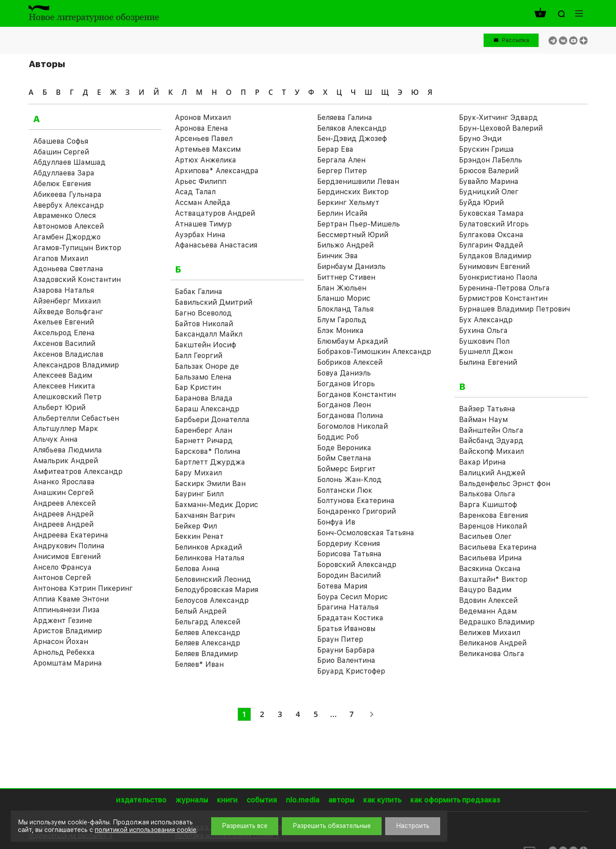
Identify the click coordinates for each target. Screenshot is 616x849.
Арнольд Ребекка (64, 652)
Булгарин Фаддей (491, 245)
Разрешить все (245, 826)
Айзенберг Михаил (67, 301)
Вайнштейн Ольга (491, 430)
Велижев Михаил (490, 633)
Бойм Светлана (344, 458)
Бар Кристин (198, 387)
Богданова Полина (350, 416)
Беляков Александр (352, 128)
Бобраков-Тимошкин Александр (374, 352)
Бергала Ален (341, 160)
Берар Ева (335, 149)
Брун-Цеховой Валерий (501, 128)
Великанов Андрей (493, 643)
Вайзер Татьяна (487, 409)
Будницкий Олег (489, 192)
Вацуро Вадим (485, 590)
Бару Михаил (198, 473)
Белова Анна (197, 569)
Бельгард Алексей (208, 622)
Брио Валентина (346, 660)
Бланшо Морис (344, 298)
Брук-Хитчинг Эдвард (498, 117)
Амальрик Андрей (66, 461)
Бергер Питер (342, 171)
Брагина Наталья (348, 607)
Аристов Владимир (68, 631)
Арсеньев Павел (204, 139)
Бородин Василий (349, 575)
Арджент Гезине (63, 621)
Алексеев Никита (64, 386)
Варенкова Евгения (493, 515)
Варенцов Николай (493, 526)
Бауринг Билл (199, 494)
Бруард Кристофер (351, 671)
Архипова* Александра (217, 171)
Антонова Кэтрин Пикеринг (83, 588)
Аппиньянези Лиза (66, 610)
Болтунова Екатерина (356, 501)
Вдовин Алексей (488, 600)
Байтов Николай (204, 324)
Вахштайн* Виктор (493, 579)
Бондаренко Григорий (357, 511)
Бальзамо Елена (203, 377)
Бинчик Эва (338, 256)
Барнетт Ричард (204, 441)
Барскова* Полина (208, 451)
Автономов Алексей (68, 226)
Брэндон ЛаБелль (491, 160)
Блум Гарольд (342, 320)
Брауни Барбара (346, 650)
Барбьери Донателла (212, 420)
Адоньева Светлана (68, 269)
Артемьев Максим (208, 149)
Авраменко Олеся (64, 215)
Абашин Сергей (61, 152)
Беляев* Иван (199, 664)
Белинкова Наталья (210, 558)
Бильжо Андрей (345, 245)
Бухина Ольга (483, 331)
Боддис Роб (338, 437)
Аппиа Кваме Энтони (71, 599)
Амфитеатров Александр (78, 471)
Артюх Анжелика (206, 160)
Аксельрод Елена (64, 333)
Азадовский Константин (77, 279)
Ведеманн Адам (488, 611)
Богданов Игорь (346, 384)
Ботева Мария (342, 586)
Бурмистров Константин (503, 298)
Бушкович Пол (484, 341)
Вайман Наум (483, 420)
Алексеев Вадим (63, 375)
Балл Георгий (199, 356)
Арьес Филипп (201, 181)
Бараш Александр (207, 409)
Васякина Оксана (490, 569)
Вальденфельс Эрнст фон (505, 484)
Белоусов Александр (212, 600)
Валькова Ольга (487, 494)
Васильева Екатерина (498, 547)
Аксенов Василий (64, 343)
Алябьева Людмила (68, 450)
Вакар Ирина (482, 462)
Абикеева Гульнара (67, 194)
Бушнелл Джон (486, 352)
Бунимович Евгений (494, 267)
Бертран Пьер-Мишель (359, 224)
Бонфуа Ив (336, 522)
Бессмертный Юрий (353, 235)
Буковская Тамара (491, 213)
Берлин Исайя (342, 213)
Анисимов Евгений (67, 557)
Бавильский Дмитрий (214, 302)
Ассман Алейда (203, 203)
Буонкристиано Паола (498, 277)
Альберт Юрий (59, 407)
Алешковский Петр (67, 397)
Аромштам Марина (68, 663)
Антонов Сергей (62, 578)
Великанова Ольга (492, 654)
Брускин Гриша (486, 149)
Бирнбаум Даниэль (351, 267)
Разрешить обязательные (332, 826)
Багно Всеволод (203, 313)
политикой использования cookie (146, 830)
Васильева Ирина (491, 558)
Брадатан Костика (350, 618)
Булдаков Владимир (495, 256)
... (333, 714)
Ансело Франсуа (62, 567)
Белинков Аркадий (208, 547)
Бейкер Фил (196, 526)
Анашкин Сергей (63, 493)
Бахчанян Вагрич (205, 515)
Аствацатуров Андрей (215, 213)
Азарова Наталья (64, 290)
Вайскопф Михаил (491, 451)
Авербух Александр (68, 205)
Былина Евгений (488, 362)
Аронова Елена (202, 128)
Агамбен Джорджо (67, 237)
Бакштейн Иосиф (206, 345)
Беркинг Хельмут (348, 203)
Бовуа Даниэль (344, 373)
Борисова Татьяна (349, 554)
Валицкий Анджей (492, 473)
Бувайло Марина (489, 181)
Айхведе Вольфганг (68, 312)
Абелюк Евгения (62, 184)
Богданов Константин (357, 395)
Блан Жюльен (342, 288)
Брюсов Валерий (489, 171)
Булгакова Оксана (491, 235)
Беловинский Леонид (213, 579)
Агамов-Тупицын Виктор (77, 248)
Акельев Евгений (64, 322)
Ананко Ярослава (64, 482)
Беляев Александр (208, 633)
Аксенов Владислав (68, 354)
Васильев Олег (485, 536)
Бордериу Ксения (348, 544)
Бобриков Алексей (350, 362)
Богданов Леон (344, 405)
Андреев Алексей (64, 503)
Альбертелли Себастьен (76, 418)
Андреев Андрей (63, 514)
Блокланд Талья (345, 309)
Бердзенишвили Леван (358, 181)
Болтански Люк (345, 490)
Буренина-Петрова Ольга (504, 288)
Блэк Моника (340, 331)
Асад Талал (195, 192)
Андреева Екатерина (71, 535)
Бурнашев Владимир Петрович (514, 309)
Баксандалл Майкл (209, 334)
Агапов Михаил (61, 258)
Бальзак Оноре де (207, 366)
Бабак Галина (199, 292)
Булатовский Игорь (494, 224)
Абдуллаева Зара (64, 173)
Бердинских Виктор (353, 192)
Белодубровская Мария (217, 590)
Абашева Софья (61, 141)
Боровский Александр (357, 565)
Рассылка (516, 40)
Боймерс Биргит (346, 469)
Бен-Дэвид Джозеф (352, 139)
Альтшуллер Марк (66, 429)
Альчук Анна (55, 439)
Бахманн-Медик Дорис (217, 505)
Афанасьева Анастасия (216, 245)
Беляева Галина (345, 117)
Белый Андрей (201, 611)
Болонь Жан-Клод (349, 480)
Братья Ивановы (346, 629)
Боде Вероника (344, 448)
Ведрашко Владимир (497, 622)
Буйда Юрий (481, 203)
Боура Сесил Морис (353, 597)
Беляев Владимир (206, 654)
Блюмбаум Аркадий (353, 341)
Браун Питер (340, 639)
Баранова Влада (204, 398)
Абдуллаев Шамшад (69, 162)
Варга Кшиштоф (488, 505)
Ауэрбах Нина (200, 235)
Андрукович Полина (69, 546)
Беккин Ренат (199, 536)
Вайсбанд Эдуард (491, 441)
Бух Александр (486, 320)
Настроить (413, 826)
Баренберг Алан (204, 430)
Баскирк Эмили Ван (210, 484)
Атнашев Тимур (203, 224)
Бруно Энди (480, 139)
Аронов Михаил (203, 117)
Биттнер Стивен (346, 277)
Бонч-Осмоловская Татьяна (366, 533)
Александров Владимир (76, 365)
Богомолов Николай (353, 426)
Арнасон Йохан (61, 642)
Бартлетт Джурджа (210, 462)
